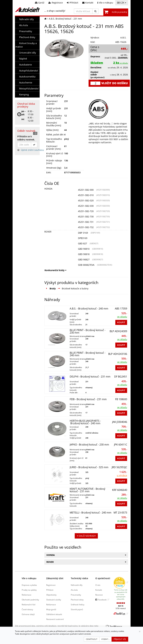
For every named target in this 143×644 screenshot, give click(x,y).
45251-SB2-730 (86, 217)
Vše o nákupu (29, 578)
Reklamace (27, 595)
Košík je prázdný (119, 12)
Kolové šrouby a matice (26, 45)
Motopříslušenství (29, 89)
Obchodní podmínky (30, 600)
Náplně (23, 59)
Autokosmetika (27, 77)
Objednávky (51, 595)
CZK (122, 3)
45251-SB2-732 (86, 227)
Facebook (102, 600)
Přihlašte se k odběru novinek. (26, 138)
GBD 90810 (84, 249)
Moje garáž (51, 609)
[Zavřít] (140, 631)
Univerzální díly (28, 53)
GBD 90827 (84, 260)
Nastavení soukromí (55, 619)
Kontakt (99, 590)
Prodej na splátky (29, 590)
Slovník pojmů (77, 609)
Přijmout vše (120, 639)
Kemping (24, 95)
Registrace (51, 585)
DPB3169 (83, 238)
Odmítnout (92, 639)
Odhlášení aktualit (54, 614)
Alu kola (24, 25)
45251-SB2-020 (86, 200)
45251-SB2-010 (86, 195)
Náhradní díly (27, 19)
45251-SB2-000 (86, 190)
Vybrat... (105, 639)
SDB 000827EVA (86, 265)
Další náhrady (86, 536)
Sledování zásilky (54, 600)
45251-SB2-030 (86, 206)
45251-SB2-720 (86, 211)
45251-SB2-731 (86, 222)
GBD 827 (83, 243)
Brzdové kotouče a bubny (75, 288)
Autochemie (26, 83)
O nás (98, 585)
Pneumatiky (26, 31)
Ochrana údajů (28, 614)
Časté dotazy (27, 609)
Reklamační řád (28, 604)
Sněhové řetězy (78, 604)
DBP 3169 (83, 233)
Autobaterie (25, 65)
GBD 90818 (84, 254)
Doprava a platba (29, 585)
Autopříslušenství (29, 71)
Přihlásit (50, 590)
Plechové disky (27, 37)
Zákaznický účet (55, 578)
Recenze (99, 595)
